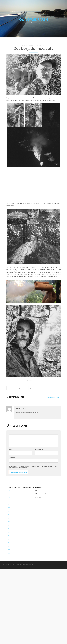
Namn (10, 452)
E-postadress (39, 452)
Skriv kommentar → (53, 399)
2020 (9, 514)
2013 (9, 538)
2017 (9, 524)
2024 (9, 500)
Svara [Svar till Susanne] (57, 418)
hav (36, 493)
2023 (9, 503)
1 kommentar (39, 46)
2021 (9, 510)
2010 (9, 549)
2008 (9, 556)
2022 (9, 507)
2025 (9, 496)
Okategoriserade (40, 496)
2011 (9, 545)
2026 (9, 493)
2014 (9, 535)
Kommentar (12, 435)
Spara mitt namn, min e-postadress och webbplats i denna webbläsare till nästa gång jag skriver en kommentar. (33, 470)
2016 (9, 528)
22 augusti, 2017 (29, 46)
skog (37, 500)
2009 (9, 552)
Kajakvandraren (33, 20)
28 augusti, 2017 (23, 418)
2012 (9, 542)
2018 (9, 521)
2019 (9, 517)
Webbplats (12, 460)
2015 (9, 531)
